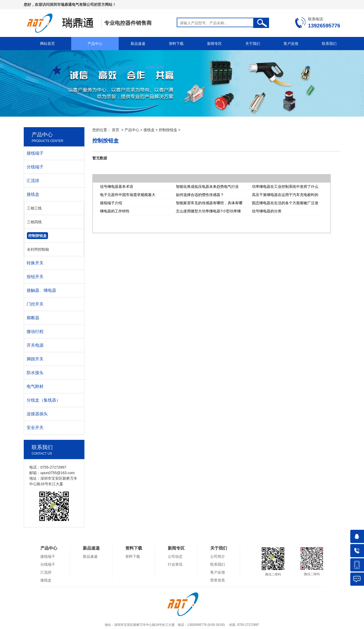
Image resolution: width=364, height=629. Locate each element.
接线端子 (35, 153)
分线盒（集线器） (44, 400)
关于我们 (253, 44)
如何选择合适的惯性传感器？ (200, 195)
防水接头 (35, 373)
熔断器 (33, 318)
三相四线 (34, 222)
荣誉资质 (218, 580)
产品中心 (95, 44)
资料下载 (176, 44)
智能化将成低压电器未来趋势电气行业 (207, 187)
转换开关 (35, 263)
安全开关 (35, 428)
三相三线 (34, 208)
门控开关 (35, 304)
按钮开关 (35, 277)
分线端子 (35, 167)
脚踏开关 (35, 359)
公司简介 (218, 556)
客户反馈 (291, 44)
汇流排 (33, 181)
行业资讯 (175, 564)
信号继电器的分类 (267, 211)
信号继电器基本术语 (117, 187)
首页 (116, 130)
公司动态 (175, 556)
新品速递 (138, 44)
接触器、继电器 (41, 290)
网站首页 (47, 44)
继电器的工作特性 (115, 211)
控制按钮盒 (168, 130)
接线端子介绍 (111, 203)
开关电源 (35, 345)
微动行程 (35, 332)
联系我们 (329, 44)
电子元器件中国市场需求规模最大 (128, 195)
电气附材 (35, 386)
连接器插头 (37, 414)
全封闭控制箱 (38, 249)
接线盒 (149, 130)
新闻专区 (214, 44)
